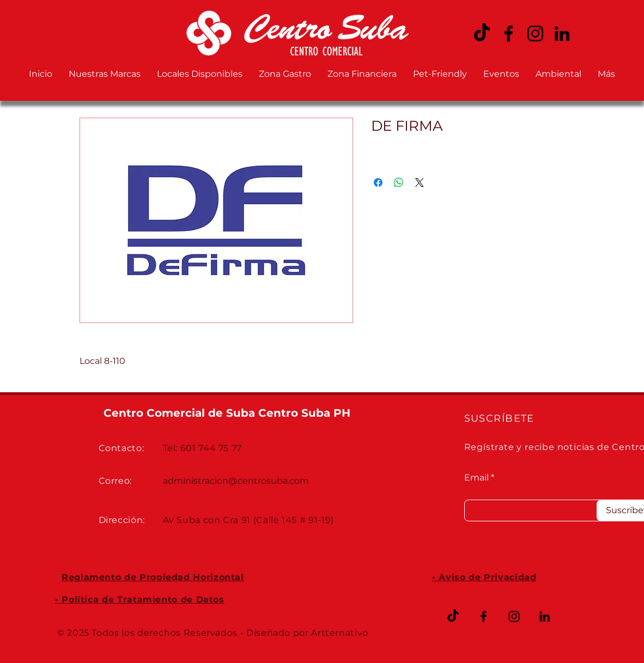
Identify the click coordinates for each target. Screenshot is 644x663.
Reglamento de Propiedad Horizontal (153, 577)
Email (476, 478)
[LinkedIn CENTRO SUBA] (562, 34)
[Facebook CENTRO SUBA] (509, 34)
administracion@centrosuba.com (236, 481)
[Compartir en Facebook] (378, 183)
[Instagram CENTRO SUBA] (535, 34)
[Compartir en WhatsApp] (399, 183)
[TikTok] (453, 616)
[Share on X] (420, 183)
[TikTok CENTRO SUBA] (482, 34)
